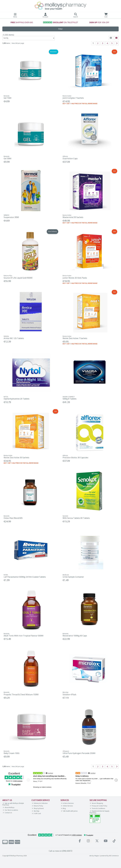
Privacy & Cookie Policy (99, 806)
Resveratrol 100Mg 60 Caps (75, 636)
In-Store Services (67, 803)
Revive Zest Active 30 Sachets (16, 458)
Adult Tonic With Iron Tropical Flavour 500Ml (24, 636)
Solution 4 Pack (69, 694)
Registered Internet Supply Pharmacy (99, 812)
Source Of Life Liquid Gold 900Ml (18, 278)
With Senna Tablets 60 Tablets (76, 518)
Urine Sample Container (73, 577)
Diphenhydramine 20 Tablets (17, 399)
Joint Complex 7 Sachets (73, 98)
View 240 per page (18, 43)
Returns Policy (37, 806)
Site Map (36, 811)
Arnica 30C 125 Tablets (14, 338)
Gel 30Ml (8, 159)
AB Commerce (114, 856)
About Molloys (9, 807)
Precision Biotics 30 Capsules (75, 458)
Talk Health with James (69, 811)
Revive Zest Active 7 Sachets (75, 338)
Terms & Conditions (97, 808)
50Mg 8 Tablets (70, 399)
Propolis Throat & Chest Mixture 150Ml (21, 694)
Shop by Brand (38, 808)
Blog (63, 808)
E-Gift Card (36, 813)
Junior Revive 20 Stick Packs (75, 278)
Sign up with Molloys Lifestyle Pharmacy (13, 804)
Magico (97, 856)
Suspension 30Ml (11, 217)
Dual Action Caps (70, 159)
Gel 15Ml (8, 98)
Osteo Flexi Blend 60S (13, 518)
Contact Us (7, 813)
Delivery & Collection (40, 803)
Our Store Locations (10, 810)
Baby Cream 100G (12, 753)
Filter (60, 29)
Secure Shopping (96, 803)
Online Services (67, 806)
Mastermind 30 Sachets (73, 217)
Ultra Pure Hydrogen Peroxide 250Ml (79, 753)
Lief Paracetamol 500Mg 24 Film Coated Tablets (25, 577)
